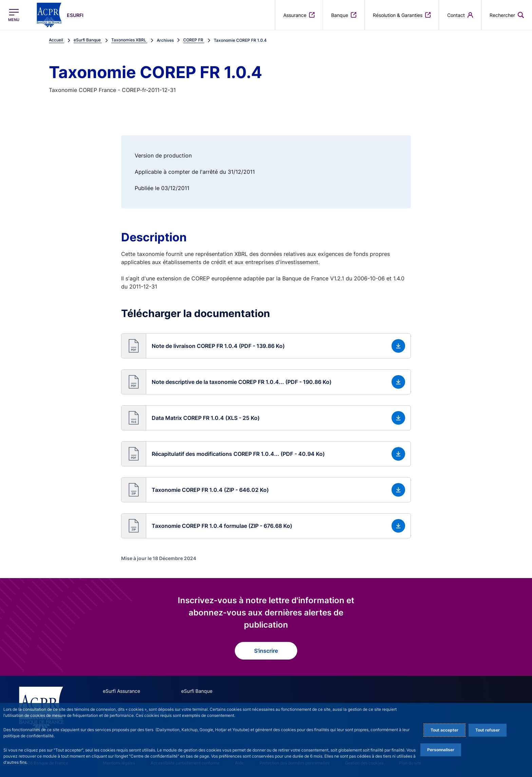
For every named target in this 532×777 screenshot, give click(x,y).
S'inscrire (266, 651)
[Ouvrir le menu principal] (14, 15)
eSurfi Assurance (121, 691)
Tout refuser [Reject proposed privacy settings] (488, 730)
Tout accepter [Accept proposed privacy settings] (444, 730)
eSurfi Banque (197, 691)
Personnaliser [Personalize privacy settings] (441, 750)
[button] (507, 15)
